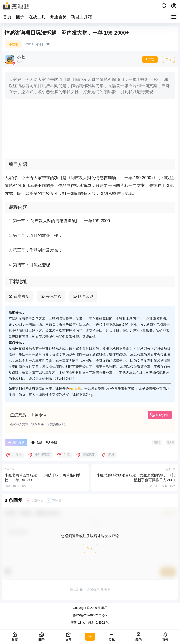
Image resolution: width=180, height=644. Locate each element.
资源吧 (102, 608)
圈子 (20, 17)
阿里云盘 (86, 296)
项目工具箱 (81, 17)
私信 (168, 59)
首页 (7, 17)
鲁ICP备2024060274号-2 (90, 615)
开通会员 (58, 17)
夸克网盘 (54, 296)
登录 (90, 548)
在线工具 (37, 17)
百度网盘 (21, 296)
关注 (150, 59)
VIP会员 (75, 389)
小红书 (13, 44)
